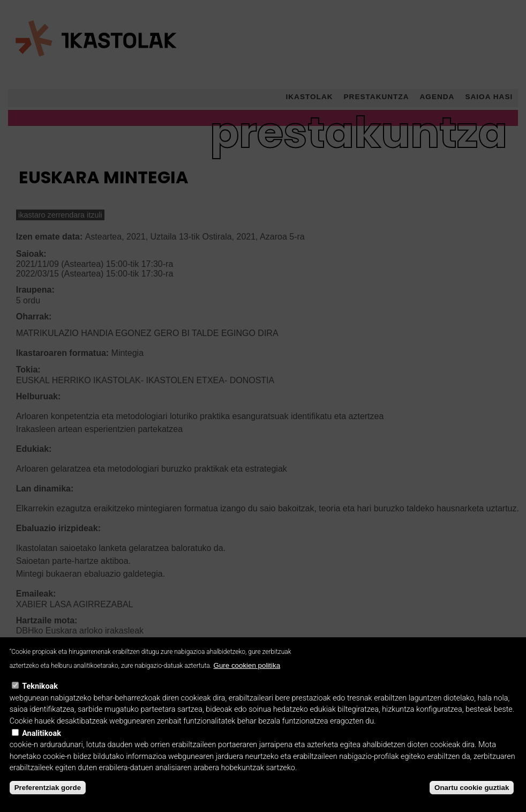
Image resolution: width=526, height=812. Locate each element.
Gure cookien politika (247, 678)
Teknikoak (40, 699)
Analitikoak (42, 746)
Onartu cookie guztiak (472, 800)
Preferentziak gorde (48, 800)
